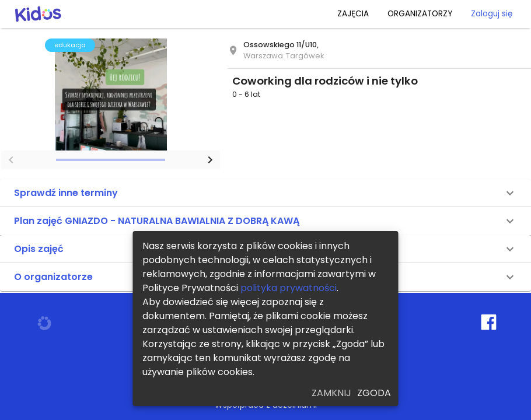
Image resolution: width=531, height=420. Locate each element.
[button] (265, 193)
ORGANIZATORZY (420, 14)
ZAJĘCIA (353, 14)
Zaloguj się (492, 14)
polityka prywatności (289, 288)
